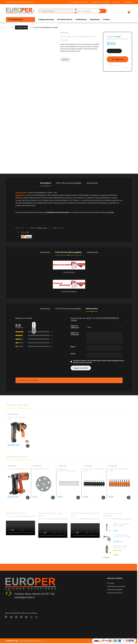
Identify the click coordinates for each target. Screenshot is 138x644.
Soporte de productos (115, 593)
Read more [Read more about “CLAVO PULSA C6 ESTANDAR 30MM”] (103, 498)
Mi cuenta (128, 2)
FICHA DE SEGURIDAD (69, 292)
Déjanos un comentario (75, 334)
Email (73, 354)
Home (8, 27)
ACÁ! (112, 212)
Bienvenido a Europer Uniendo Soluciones (20, 2)
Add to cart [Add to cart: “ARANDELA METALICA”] (53, 498)
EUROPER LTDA (12, 641)
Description (46, 183)
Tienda (116, 2)
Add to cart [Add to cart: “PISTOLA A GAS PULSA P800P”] (28, 498)
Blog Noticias (95, 19)
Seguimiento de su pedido (100, 2)
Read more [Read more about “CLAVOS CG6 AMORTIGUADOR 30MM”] (78, 498)
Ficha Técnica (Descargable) (69, 183)
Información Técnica (65, 19)
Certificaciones (81, 19)
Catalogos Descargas (46, 19)
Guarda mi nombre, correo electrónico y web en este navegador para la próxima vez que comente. (99, 361)
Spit (28, 232)
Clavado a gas (21, 27)
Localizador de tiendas (78, 2)
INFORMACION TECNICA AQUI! (58, 212)
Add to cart (119, 59)
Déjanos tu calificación (75, 327)
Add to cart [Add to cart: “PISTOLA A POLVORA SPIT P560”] (28, 446)
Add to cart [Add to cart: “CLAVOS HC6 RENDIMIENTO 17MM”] (129, 498)
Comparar (65, 59)
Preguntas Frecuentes (115, 590)
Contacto (106, 19)
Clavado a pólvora (13, 414)
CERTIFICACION (69, 272)
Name (73, 347)
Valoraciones (92, 183)
